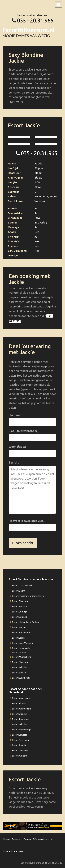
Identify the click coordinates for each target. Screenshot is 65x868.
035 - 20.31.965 (35, 20)
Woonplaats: (17, 447)
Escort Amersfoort (21, 698)
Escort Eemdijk (19, 612)
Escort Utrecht (19, 714)
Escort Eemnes (19, 617)
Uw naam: (15, 415)
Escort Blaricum (20, 601)
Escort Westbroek (21, 678)
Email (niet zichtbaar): (24, 431)
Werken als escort (43, 839)
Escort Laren (18, 638)
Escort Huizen (19, 627)
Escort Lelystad (20, 735)
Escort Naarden (20, 662)
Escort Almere (19, 703)
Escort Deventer (20, 750)
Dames (27, 839)
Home (7, 839)
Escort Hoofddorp (21, 730)
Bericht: (14, 462)
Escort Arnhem (19, 756)
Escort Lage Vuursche (23, 643)
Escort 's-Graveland (22, 585)
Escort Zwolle (19, 745)
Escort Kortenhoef (21, 632)
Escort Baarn (19, 591)
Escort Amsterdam (21, 709)
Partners (19, 851)
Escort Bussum (19, 606)
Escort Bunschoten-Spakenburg (28, 596)
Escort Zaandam (20, 719)
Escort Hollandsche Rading (25, 622)
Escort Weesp (19, 673)
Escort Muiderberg (21, 657)
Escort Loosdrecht (21, 648)
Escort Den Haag (20, 740)
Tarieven (17, 839)
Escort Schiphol (20, 667)
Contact (8, 851)
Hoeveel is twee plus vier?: (27, 521)
